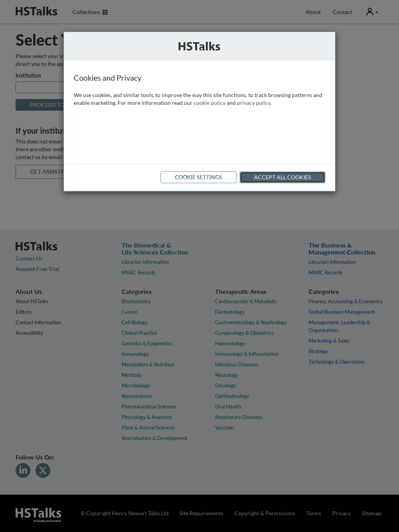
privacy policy (254, 103)
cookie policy (210, 103)
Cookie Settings (199, 177)
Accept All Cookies (282, 177)
